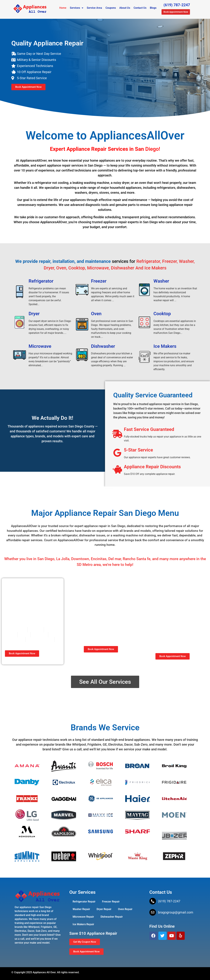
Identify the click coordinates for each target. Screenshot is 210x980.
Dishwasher (103, 346)
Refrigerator (41, 281)
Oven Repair (125, 909)
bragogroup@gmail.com (176, 912)
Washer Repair (81, 909)
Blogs (153, 8)
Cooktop (162, 314)
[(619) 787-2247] (153, 901)
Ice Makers (165, 346)
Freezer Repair (111, 902)
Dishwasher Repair (112, 917)
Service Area (94, 8)
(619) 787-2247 (169, 901)
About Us (125, 8)
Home (63, 8)
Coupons (111, 8)
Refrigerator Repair (84, 902)
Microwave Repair (83, 917)
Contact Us (140, 8)
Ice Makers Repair (83, 924)
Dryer (34, 314)
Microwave (40, 346)
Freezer (99, 281)
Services (77, 8)
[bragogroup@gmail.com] (153, 912)
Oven (96, 314)
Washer (161, 281)
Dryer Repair (104, 909)
